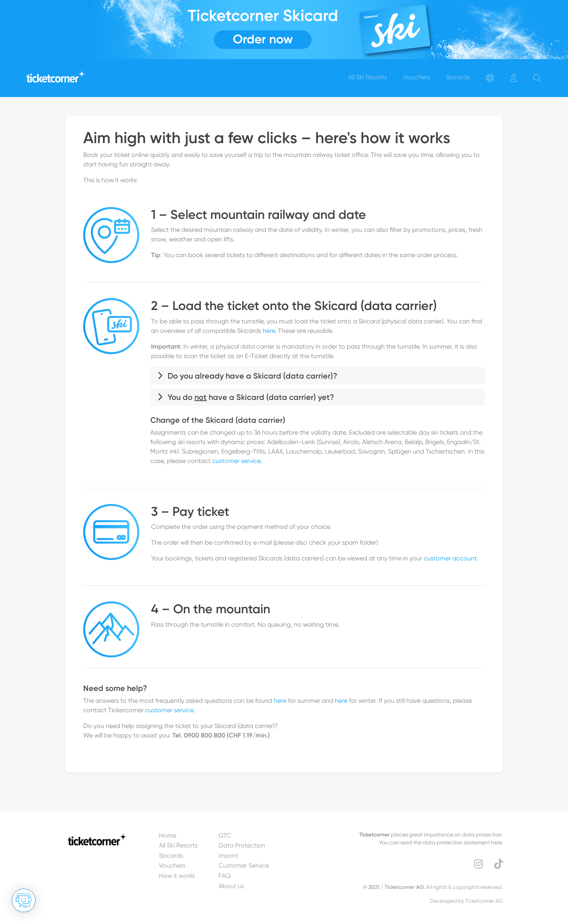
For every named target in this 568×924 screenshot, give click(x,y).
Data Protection (242, 845)
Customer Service (244, 865)
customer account (450, 558)
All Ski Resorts (178, 845)
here (269, 331)
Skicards (171, 856)
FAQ (225, 876)
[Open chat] (24, 900)
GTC (225, 835)
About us (231, 886)
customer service (236, 461)
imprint (228, 856)
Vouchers (172, 865)
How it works (177, 876)
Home (168, 835)
